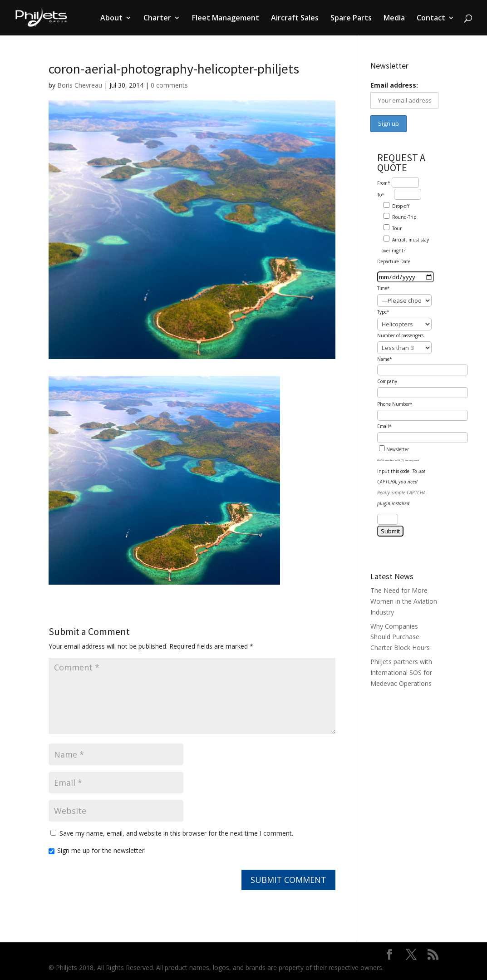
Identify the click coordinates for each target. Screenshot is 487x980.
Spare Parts (351, 19)
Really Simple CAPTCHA (401, 492)
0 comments (169, 85)
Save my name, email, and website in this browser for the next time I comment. (176, 833)
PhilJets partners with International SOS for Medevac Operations (401, 672)
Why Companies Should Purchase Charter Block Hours (400, 637)
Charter (157, 19)
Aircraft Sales (295, 19)
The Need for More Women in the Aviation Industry (404, 601)
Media (394, 19)
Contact (431, 19)
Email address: (394, 85)
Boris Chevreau (80, 85)
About (111, 19)
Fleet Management (226, 19)
